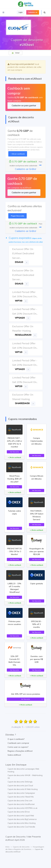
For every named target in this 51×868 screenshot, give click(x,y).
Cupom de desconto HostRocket (21, 804)
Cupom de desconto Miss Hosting (22, 823)
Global (16, 53)
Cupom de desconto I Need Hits (21, 797)
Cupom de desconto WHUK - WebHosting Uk (25, 777)
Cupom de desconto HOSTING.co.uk (23, 808)
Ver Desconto (14, 452)
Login (21, 12)
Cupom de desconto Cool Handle (21, 827)
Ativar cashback (18, 154)
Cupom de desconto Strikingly (20, 782)
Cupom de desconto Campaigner (21, 793)
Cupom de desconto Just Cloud (20, 786)
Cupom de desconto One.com (20, 801)
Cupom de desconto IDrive (19, 812)
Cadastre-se (33, 12)
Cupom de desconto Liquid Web (21, 816)
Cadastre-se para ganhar (24, 105)
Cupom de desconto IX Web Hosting (23, 789)
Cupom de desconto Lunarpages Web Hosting (23, 770)
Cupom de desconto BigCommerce (22, 819)
